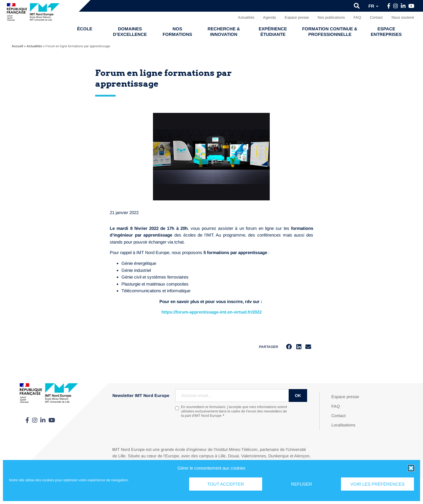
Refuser (302, 484)
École (85, 29)
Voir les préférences (377, 484)
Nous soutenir (403, 17)
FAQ (357, 17)
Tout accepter (226, 484)
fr (373, 6)
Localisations (343, 425)
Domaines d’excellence (130, 32)
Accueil (17, 46)
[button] (411, 468)
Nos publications (331, 17)
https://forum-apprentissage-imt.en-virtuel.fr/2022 (211, 312)
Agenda (269, 17)
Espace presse (297, 17)
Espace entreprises (386, 32)
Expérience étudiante (273, 32)
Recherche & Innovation (224, 32)
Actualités (246, 17)
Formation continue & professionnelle (330, 32)
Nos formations (177, 32)
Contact (376, 17)
